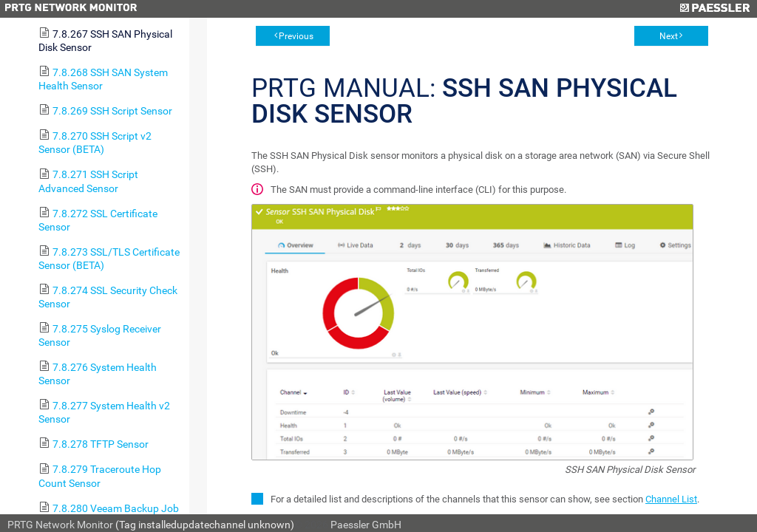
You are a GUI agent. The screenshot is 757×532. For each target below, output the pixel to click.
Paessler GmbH (366, 525)
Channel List (671, 499)
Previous (296, 36)
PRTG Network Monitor (60, 525)
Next (669, 36)
